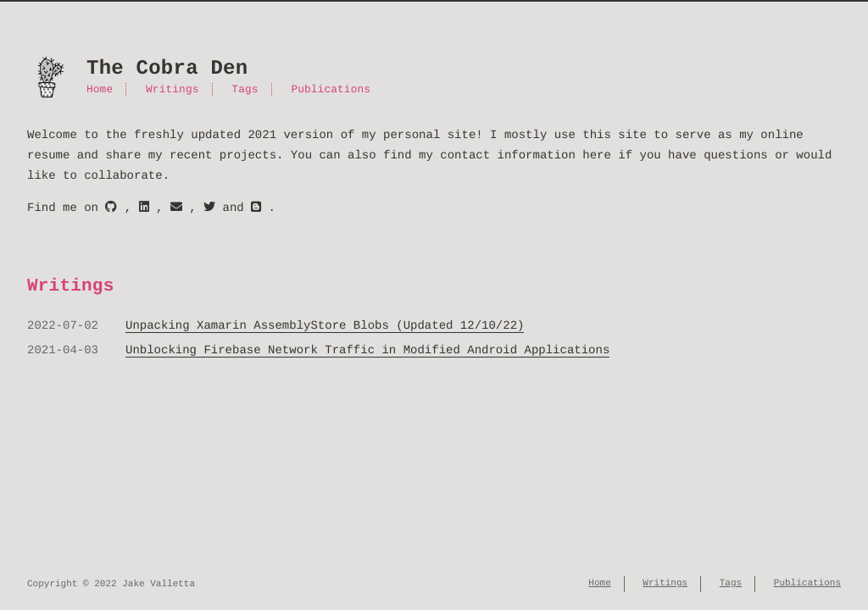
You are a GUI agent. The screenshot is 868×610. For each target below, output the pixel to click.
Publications (331, 90)
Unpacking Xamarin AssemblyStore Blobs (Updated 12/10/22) (325, 326)
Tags (245, 90)
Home (100, 90)
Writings (172, 90)
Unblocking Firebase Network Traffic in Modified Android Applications (367, 350)
